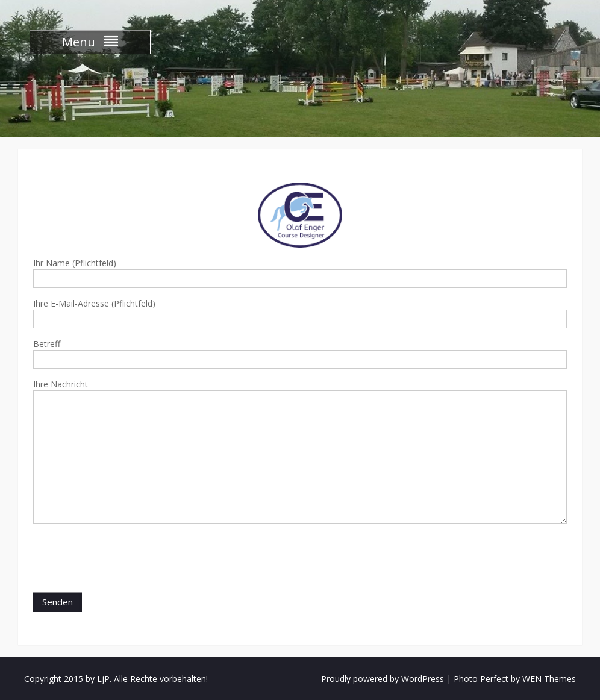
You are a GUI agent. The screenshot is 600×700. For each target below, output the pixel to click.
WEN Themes (549, 679)
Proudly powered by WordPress (383, 679)
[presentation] (125, 560)
